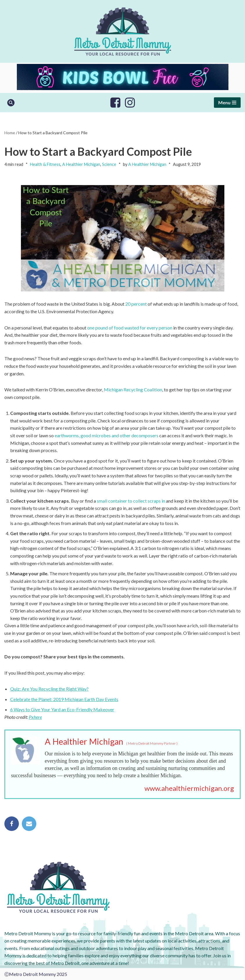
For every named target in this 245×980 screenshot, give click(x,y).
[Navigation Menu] (227, 103)
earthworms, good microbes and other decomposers (107, 435)
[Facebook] (115, 103)
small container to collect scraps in (131, 501)
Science (109, 164)
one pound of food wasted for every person (130, 328)
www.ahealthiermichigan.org (189, 788)
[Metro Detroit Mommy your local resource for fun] (123, 31)
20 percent (136, 304)
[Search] (11, 103)
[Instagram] (130, 103)
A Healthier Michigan (81, 164)
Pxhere (35, 717)
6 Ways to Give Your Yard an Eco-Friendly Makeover (62, 709)
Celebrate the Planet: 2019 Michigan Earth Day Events (64, 699)
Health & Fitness (45, 164)
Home (10, 133)
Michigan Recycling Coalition (133, 389)
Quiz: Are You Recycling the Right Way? (49, 689)
